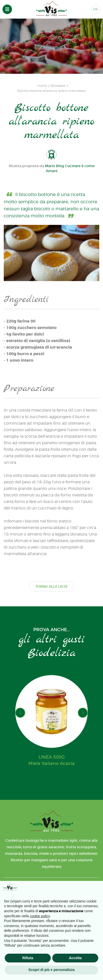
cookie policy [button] (40, 916)
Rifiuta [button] (28, 958)
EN (95, 9)
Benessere (58, 86)
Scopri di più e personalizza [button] (51, 970)
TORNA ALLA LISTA (51, 586)
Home (42, 86)
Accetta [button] (75, 958)
